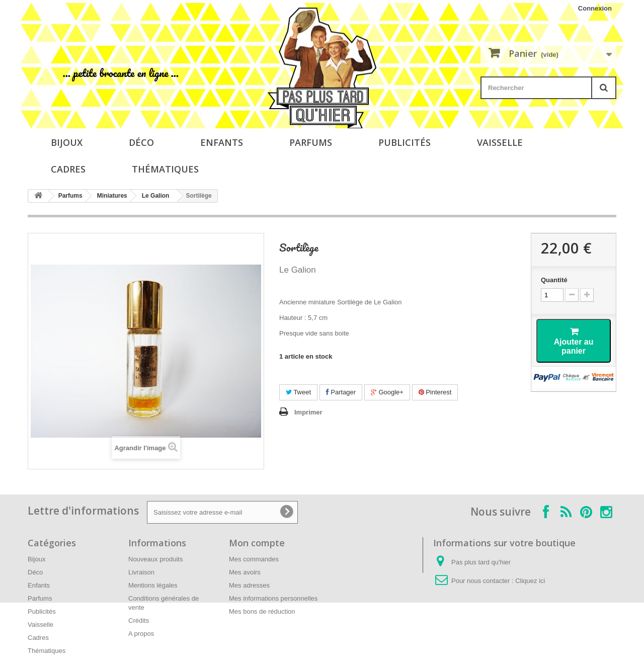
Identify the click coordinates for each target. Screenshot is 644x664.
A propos (141, 634)
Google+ (387, 392)
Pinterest (435, 392)
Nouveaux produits (155, 559)
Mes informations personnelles (273, 598)
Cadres (68, 169)
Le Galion (156, 196)
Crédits (139, 620)
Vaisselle (500, 142)
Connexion (595, 8)
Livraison (141, 572)
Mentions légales (153, 585)
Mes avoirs (245, 572)
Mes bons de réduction (262, 611)
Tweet (298, 392)
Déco (141, 142)
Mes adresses (249, 585)
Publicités (405, 142)
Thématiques (165, 169)
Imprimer (308, 412)
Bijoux (67, 142)
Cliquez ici (530, 581)
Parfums (311, 142)
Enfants (222, 142)
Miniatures (112, 196)
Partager (341, 392)
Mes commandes (254, 559)
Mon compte (257, 543)
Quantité (554, 280)
